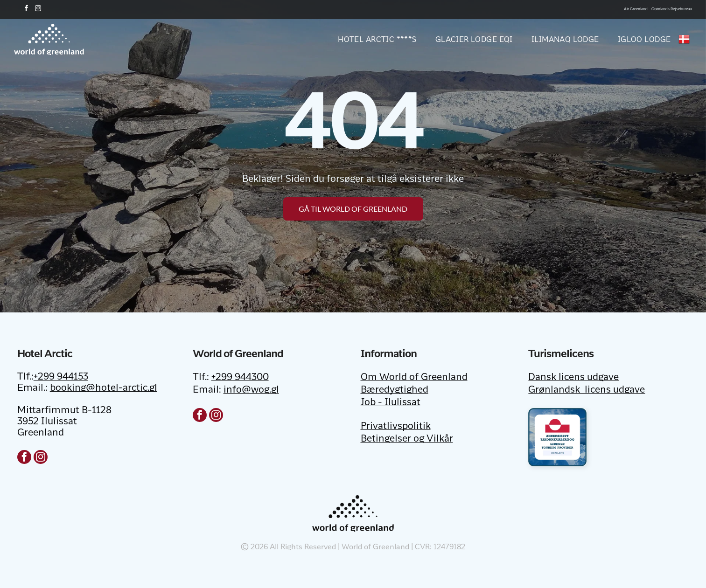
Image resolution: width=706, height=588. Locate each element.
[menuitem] (368, 39)
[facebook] (26, 10)
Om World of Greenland (414, 378)
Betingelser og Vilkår (407, 439)
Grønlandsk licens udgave (587, 390)
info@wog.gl (251, 390)
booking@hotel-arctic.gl (104, 388)
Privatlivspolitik (396, 427)
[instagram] (38, 10)
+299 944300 (240, 378)
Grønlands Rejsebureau (672, 9)
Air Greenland (636, 9)
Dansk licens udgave (573, 378)
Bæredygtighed (395, 390)
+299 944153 (61, 377)
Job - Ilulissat (391, 403)
